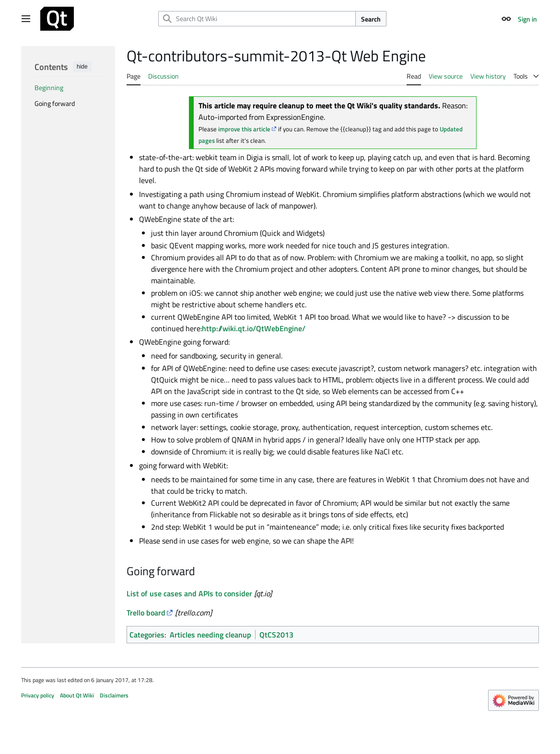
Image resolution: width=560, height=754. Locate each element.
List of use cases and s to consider (189, 593)
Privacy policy (38, 695)
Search (371, 19)
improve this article (244, 129)
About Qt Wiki (77, 695)
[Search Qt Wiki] (257, 19)
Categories (147, 635)
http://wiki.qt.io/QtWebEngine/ (254, 328)
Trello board (146, 613)
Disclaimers (114, 695)
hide (82, 67)
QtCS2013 (276, 635)
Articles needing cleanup (210, 635)
